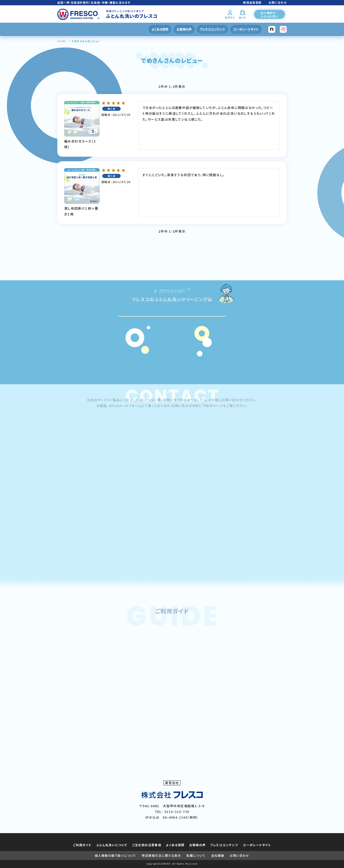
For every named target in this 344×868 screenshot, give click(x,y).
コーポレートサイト (246, 29)
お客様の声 (184, 29)
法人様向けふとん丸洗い (269, 14)
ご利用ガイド (82, 845)
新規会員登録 (252, 2)
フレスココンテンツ (212, 29)
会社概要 (218, 855)
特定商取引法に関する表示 (161, 855)
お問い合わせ (278, 2)
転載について (196, 855)
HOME (62, 41)
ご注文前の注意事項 (147, 845)
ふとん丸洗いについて (112, 845)
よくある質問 (160, 29)
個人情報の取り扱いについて (115, 855)
